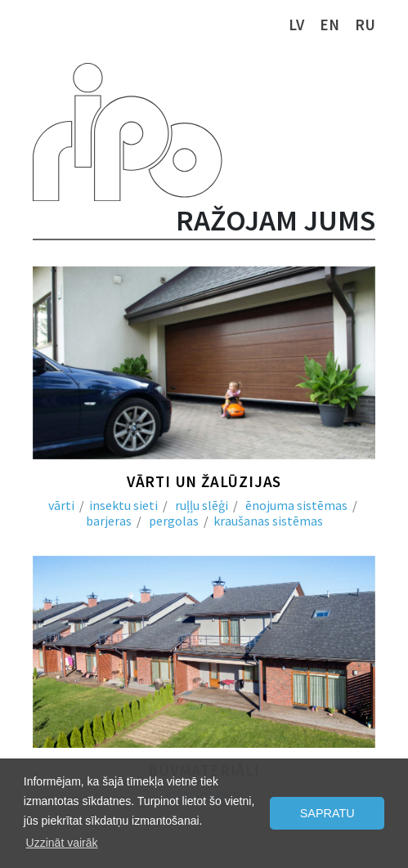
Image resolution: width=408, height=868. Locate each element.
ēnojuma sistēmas (296, 505)
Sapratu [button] (327, 813)
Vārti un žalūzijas (204, 481)
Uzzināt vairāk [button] (62, 843)
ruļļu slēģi (202, 505)
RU (365, 25)
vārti (61, 505)
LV (296, 25)
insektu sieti (123, 505)
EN (330, 25)
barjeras (109, 521)
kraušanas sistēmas (268, 521)
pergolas (174, 521)
